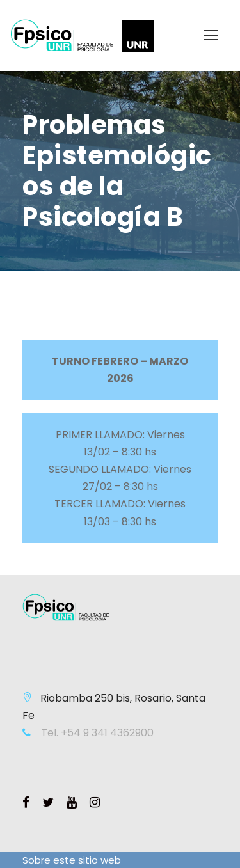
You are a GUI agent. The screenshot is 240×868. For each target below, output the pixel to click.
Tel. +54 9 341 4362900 (96, 733)
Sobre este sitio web (72, 860)
